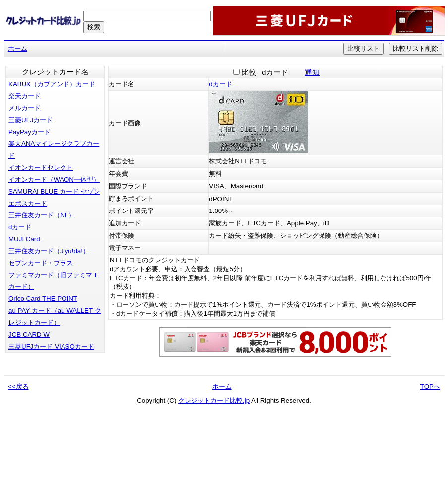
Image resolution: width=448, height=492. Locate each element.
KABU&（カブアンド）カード (52, 84)
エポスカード (28, 203)
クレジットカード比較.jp (214, 400)
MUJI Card (24, 239)
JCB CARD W (29, 334)
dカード (20, 227)
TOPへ (430, 387)
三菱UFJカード (31, 120)
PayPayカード (30, 132)
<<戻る (18, 387)
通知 (312, 72)
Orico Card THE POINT (43, 299)
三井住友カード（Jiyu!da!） (49, 251)
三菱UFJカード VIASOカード (51, 346)
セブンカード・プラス (41, 263)
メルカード (25, 108)
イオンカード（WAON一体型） (54, 179)
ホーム (18, 48)
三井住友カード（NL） (42, 215)
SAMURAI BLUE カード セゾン (54, 191)
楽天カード (25, 96)
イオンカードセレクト (41, 168)
